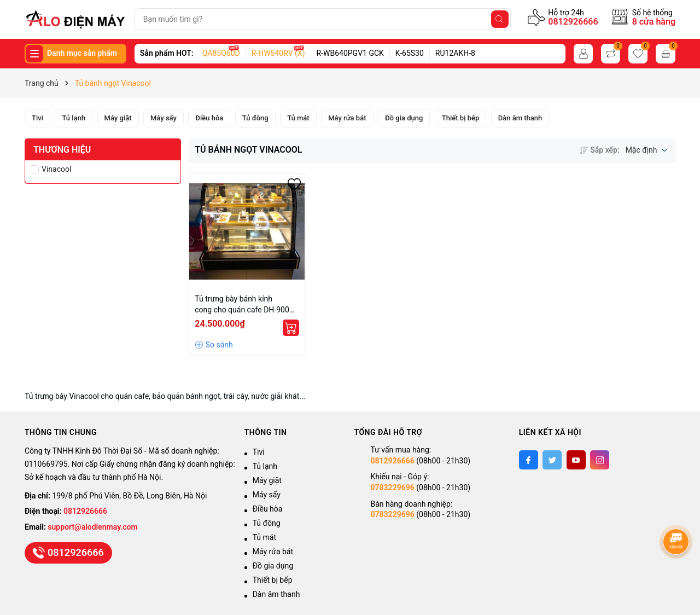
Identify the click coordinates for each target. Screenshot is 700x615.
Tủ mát (264, 537)
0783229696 (392, 488)
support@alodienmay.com (92, 527)
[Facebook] (529, 460)
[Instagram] (600, 460)
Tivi (259, 452)
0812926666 (573, 22)
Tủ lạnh (265, 466)
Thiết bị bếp (273, 580)
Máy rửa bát (273, 552)
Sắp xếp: (599, 150)
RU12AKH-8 (455, 53)
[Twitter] (552, 460)
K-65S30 (410, 53)
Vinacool (56, 169)
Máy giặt (267, 480)
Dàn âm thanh (276, 594)
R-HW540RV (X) (278, 53)
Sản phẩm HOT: (167, 53)
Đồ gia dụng (273, 566)
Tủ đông (267, 523)
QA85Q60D (221, 53)
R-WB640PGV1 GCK (350, 53)
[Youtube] (576, 460)
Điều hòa (268, 509)
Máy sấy (267, 495)
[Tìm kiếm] (500, 19)
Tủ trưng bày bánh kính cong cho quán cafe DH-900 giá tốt (242, 305)
